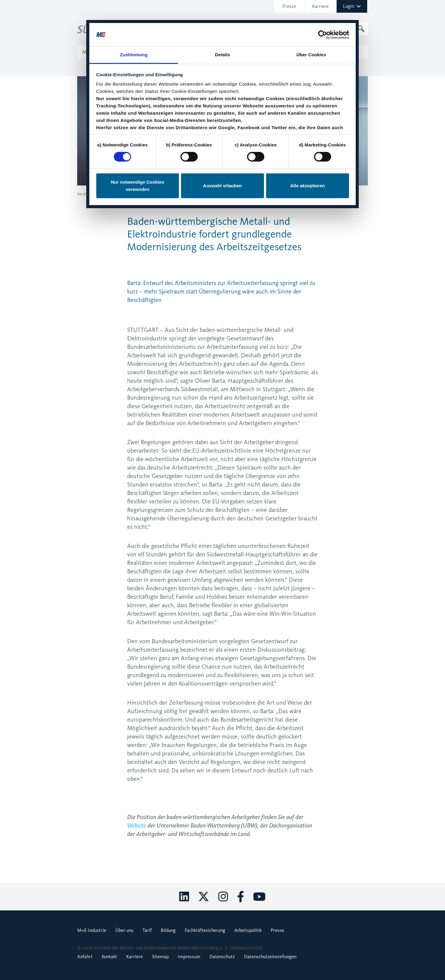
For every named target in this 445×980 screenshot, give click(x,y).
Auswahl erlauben (222, 166)
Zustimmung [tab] (134, 35)
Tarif (147, 930)
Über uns (124, 930)
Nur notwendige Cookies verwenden (137, 166)
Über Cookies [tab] (311, 35)
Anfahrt (85, 957)
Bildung (168, 930)
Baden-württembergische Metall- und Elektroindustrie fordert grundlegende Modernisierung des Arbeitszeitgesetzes (229, 194)
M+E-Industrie (92, 930)
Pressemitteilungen (125, 194)
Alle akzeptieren (308, 166)
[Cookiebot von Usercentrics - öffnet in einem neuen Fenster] (323, 15)
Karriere (135, 957)
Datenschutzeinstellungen (270, 957)
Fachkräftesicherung (205, 930)
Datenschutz (222, 957)
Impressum (189, 957)
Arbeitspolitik (248, 930)
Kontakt (109, 957)
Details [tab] (222, 35)
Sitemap (160, 957)
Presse (102, 194)
